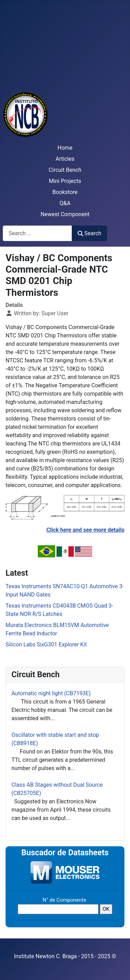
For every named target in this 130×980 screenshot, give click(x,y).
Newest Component (65, 214)
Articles (65, 159)
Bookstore (65, 192)
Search (89, 233)
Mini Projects (65, 181)
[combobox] (37, 233)
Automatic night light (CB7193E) (51, 693)
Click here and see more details (85, 530)
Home (65, 148)
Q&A (65, 203)
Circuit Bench (65, 170)
